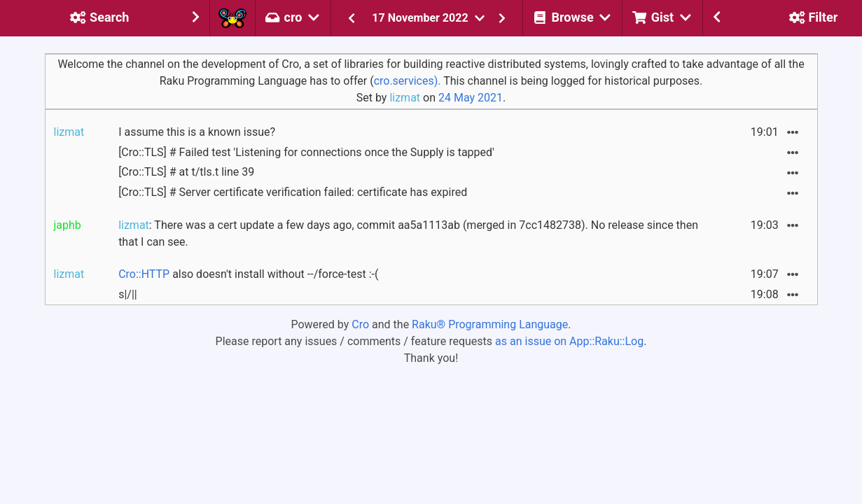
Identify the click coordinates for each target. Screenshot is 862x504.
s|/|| (128, 294)
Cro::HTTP (144, 274)
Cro (360, 324)
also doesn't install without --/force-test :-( (248, 274)
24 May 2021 (471, 98)
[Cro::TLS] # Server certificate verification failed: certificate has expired (293, 192)
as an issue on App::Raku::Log (569, 341)
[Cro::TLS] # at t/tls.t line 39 (186, 172)
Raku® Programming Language (490, 324)
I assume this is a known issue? (197, 132)
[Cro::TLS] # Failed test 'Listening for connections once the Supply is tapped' (306, 152)
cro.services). (408, 81)
